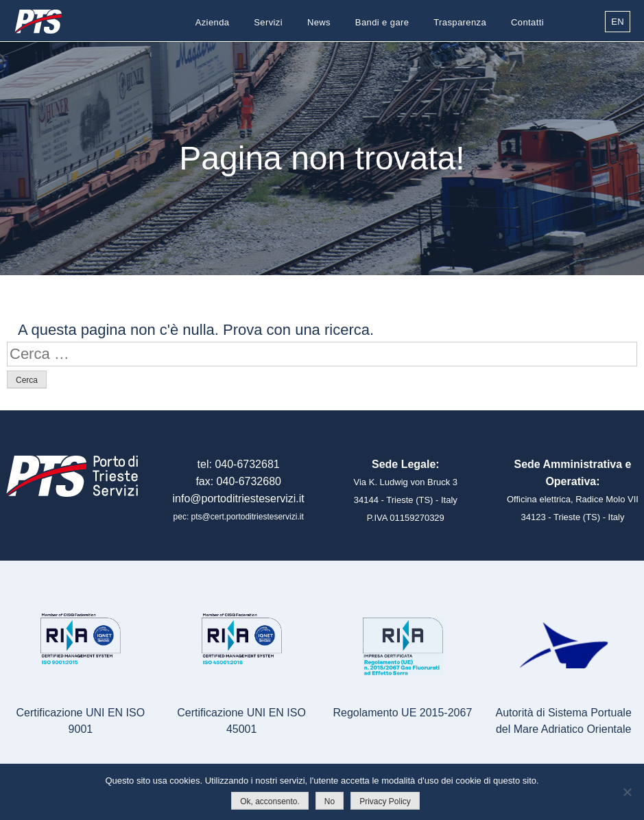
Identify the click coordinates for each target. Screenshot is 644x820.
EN (618, 22)
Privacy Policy (385, 801)
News (319, 22)
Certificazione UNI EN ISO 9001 (81, 721)
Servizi (268, 22)
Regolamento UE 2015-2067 (402, 713)
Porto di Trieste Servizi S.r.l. (38, 22)
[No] (627, 792)
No (330, 801)
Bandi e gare (382, 22)
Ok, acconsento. (270, 801)
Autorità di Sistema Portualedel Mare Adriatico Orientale (563, 721)
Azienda (213, 22)
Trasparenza (460, 22)
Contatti (527, 22)
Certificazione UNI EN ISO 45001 (241, 721)
